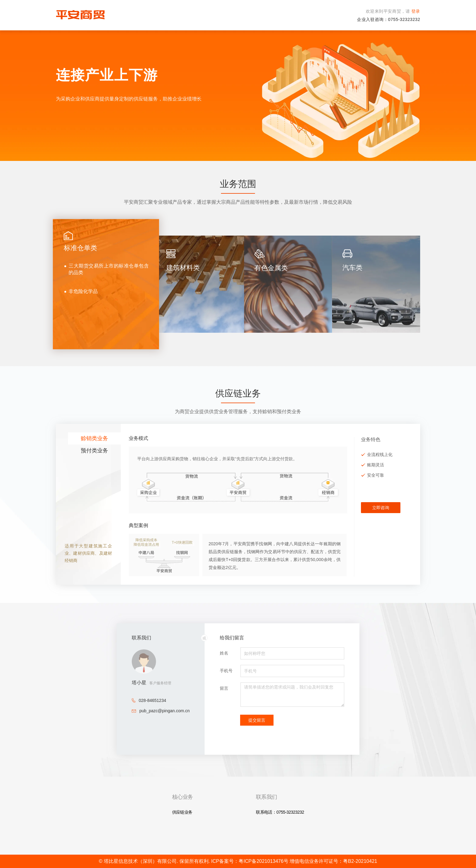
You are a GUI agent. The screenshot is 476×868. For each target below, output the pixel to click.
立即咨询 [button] (381, 508)
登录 (415, 11)
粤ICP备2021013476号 (264, 861)
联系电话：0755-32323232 (280, 812)
